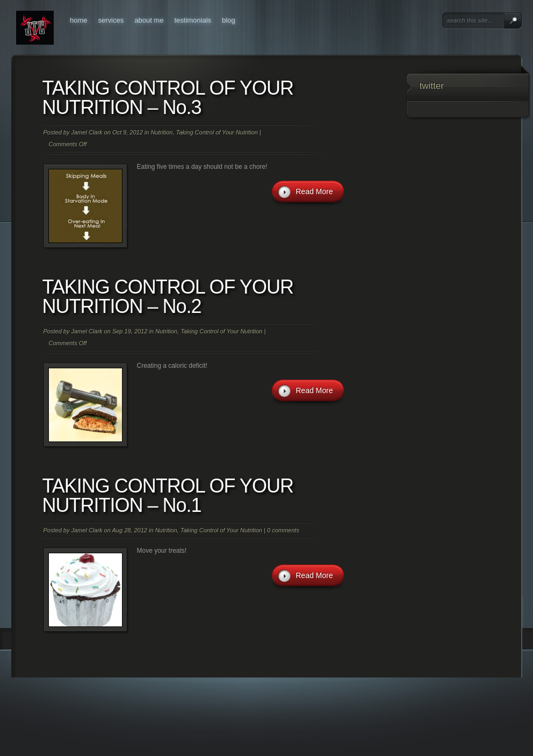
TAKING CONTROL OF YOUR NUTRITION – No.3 (168, 98)
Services (111, 20)
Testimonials (193, 20)
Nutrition (161, 132)
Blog (229, 20)
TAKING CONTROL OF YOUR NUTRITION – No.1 (168, 495)
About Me (149, 20)
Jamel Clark (87, 132)
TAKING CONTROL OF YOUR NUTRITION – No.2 (168, 297)
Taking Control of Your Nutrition (217, 132)
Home (79, 20)
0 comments (283, 530)
